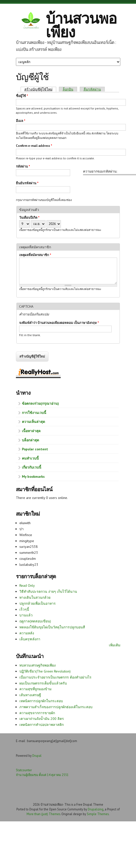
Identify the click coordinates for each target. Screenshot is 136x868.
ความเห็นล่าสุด (33, 422)
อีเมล (21, 121)
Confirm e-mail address (34, 146)
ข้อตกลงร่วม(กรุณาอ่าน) (40, 403)
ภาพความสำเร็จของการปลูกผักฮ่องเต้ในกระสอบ (56, 707)
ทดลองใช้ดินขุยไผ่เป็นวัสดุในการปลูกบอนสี (52, 627)
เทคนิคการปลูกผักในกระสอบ (41, 701)
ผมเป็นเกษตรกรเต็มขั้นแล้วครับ (43, 683)
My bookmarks (33, 477)
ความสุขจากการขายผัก (37, 713)
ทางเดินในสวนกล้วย (35, 597)
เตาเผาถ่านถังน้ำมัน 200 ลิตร (42, 719)
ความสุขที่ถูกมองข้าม (35, 689)
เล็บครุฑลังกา (30, 639)
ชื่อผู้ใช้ (22, 96)
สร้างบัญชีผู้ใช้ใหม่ (40, 89)
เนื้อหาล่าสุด (31, 431)
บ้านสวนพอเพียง (81, 25)
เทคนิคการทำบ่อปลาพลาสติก (42, 725)
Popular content (35, 449)
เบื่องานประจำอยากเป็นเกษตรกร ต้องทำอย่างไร (55, 677)
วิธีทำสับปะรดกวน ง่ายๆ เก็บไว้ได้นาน (48, 591)
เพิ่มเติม (115, 645)
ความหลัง (27, 633)
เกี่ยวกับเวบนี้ (32, 467)
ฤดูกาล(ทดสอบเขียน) (35, 621)
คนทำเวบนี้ (30, 458)
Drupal (37, 756)
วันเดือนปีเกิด (29, 218)
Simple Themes (98, 814)
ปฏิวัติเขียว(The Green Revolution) (45, 671)
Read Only (27, 585)
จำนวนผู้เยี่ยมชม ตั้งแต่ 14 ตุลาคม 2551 (42, 775)
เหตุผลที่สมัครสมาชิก (35, 255)
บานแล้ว (26, 615)
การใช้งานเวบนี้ (34, 413)
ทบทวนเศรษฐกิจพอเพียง (38, 665)
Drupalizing (96, 809)
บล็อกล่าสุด (30, 440)
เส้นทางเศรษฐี (30, 695)
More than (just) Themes (43, 814)
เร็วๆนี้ (24, 609)
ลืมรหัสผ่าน (92, 89)
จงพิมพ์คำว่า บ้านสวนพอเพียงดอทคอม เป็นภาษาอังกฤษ (59, 323)
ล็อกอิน (68, 89)
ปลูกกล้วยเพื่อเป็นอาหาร (38, 603)
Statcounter (24, 770)
